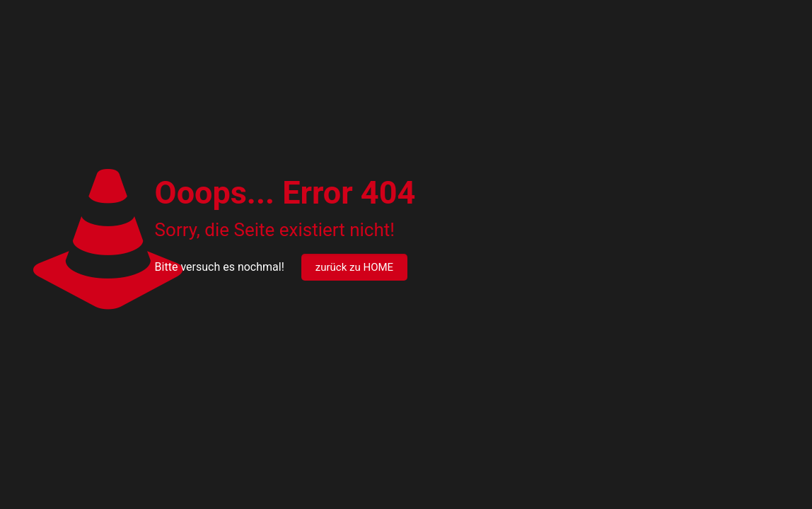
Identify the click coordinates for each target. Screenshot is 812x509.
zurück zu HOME (354, 267)
